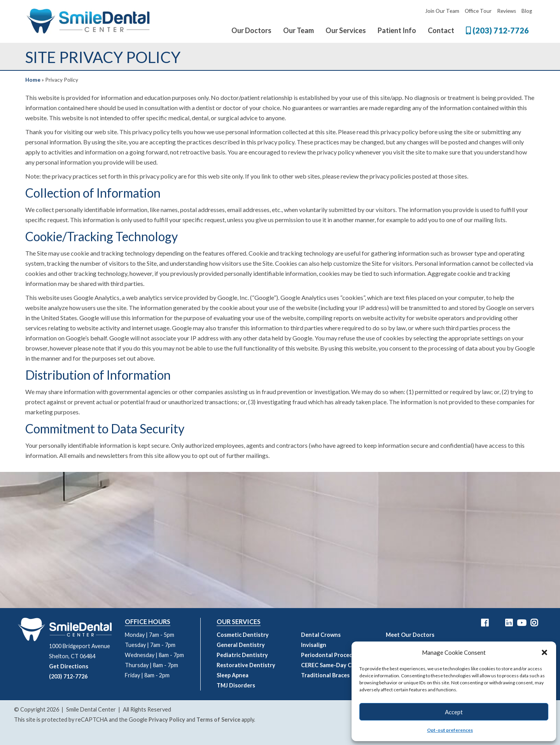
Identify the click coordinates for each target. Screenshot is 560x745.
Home (33, 80)
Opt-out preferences (450, 730)
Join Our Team (442, 11)
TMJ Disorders (236, 685)
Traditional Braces (325, 675)
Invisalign (314, 645)
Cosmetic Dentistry (243, 635)
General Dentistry (241, 645)
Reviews (507, 11)
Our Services (346, 30)
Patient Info (397, 30)
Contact (441, 30)
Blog (527, 11)
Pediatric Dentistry (242, 655)
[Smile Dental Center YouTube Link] (521, 623)
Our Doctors (251, 30)
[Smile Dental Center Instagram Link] (534, 623)
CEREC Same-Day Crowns (334, 665)
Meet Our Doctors (410, 635)
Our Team (298, 30)
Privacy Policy (167, 720)
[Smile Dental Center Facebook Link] (485, 623)
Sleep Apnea (233, 675)
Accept (454, 712)
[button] (544, 652)
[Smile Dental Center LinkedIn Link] (509, 623)
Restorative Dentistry (246, 665)
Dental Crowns (321, 635)
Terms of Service (218, 720)
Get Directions (69, 666)
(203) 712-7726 (497, 30)
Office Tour (478, 11)
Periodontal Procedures (333, 655)
